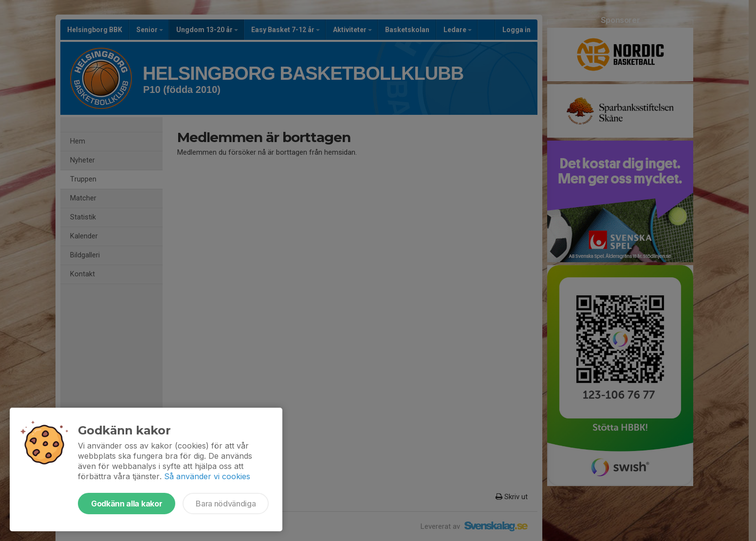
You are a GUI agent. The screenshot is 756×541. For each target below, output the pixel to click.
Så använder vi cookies (207, 476)
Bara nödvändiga (226, 504)
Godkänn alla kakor (127, 504)
